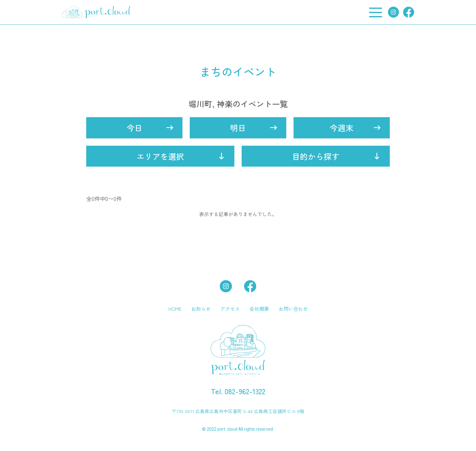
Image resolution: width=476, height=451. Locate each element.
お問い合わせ (293, 309)
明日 (238, 128)
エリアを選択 (160, 156)
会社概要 (259, 309)
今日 (134, 128)
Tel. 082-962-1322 (238, 391)
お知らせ (201, 309)
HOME (175, 309)
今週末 (342, 128)
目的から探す (316, 156)
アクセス (230, 309)
